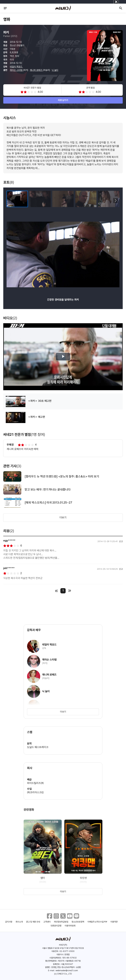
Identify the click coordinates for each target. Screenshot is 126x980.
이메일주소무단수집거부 (97, 922)
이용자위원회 (70, 926)
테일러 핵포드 (16, 67)
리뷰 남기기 (63, 100)
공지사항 (9, 922)
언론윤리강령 (56, 926)
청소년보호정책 (78, 922)
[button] (116, 201)
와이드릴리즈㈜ (35, 783)
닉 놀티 (55, 70)
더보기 (63, 518)
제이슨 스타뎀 (16, 70)
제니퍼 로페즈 (36, 70)
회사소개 (19, 922)
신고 (121, 541)
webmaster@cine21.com (67, 971)
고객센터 (47, 922)
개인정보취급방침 (61, 922)
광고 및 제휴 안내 (33, 922)
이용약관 (114, 922)
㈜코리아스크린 (35, 792)
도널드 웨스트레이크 (38, 747)
